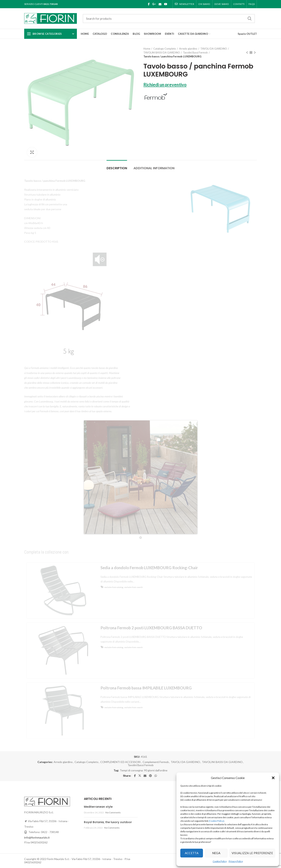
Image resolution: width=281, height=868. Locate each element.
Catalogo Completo (165, 49)
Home (147, 49)
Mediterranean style (98, 807)
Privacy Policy (236, 861)
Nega (216, 853)
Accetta (192, 853)
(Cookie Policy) (216, 821)
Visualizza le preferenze (252, 853)
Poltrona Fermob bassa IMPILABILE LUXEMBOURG (146, 688)
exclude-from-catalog (114, 587)
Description (117, 168)
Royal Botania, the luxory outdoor (108, 822)
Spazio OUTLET (247, 34)
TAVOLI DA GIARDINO (214, 49)
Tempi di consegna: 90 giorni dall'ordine (144, 770)
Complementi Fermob (156, 762)
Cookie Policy (220, 861)
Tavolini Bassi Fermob (195, 53)
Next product (255, 53)
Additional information (154, 168)
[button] (273, 778)
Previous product (247, 53)
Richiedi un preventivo (165, 85)
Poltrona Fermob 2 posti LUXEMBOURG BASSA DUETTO (151, 628)
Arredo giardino (188, 49)
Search (250, 19)
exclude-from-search (133, 587)
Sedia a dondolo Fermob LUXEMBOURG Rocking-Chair (149, 568)
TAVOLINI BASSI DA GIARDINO (162, 53)
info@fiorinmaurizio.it (37, 837)
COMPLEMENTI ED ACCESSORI (120, 762)
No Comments (113, 812)
